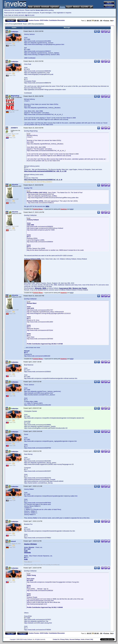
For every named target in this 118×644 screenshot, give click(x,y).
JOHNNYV (14, 128)
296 (88, 20)
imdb (26, 551)
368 (101, 20)
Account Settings (75, 639)
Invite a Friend (85, 639)
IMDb (47, 206)
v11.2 (71, 209)
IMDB (44, 288)
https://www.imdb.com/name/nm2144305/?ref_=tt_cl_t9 (43, 180)
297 (90, 20)
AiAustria (15, 185)
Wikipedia (38, 288)
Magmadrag (15, 96)
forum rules (40, 10)
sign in (27, 15)
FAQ (92, 639)
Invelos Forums (34, 20)
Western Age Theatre (80, 288)
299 (95, 20)
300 (98, 20)
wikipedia (27, 552)
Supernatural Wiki (65, 288)
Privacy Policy (65, 639)
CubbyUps (15, 32)
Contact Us (56, 639)
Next (112, 20)
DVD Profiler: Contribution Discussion (52, 20)
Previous (106, 20)
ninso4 (13, 541)
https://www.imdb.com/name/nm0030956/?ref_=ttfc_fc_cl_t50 (45, 171)
